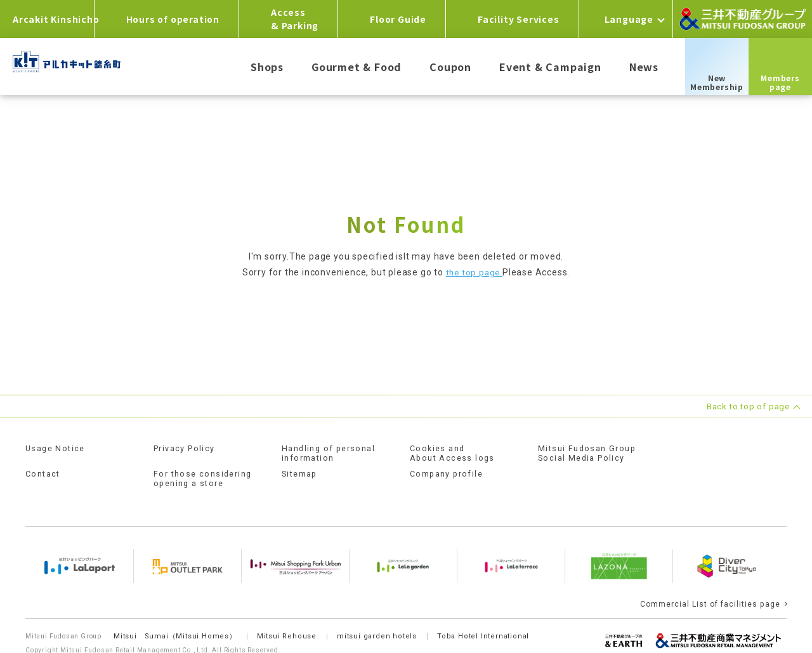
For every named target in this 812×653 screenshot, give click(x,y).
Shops (267, 67)
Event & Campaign (550, 67)
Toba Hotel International (488, 622)
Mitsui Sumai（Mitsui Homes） (176, 622)
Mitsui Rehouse (289, 622)
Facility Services (519, 19)
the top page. (474, 272)
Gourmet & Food (357, 67)
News (644, 67)
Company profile (448, 472)
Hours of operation (173, 19)
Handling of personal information (331, 452)
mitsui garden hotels (380, 622)
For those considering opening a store (205, 477)
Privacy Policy (187, 448)
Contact (44, 472)
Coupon (450, 67)
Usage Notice (57, 448)
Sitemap (300, 472)
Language (629, 19)
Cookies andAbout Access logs (454, 452)
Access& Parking (295, 19)
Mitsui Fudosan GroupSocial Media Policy (589, 452)
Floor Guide (398, 19)
